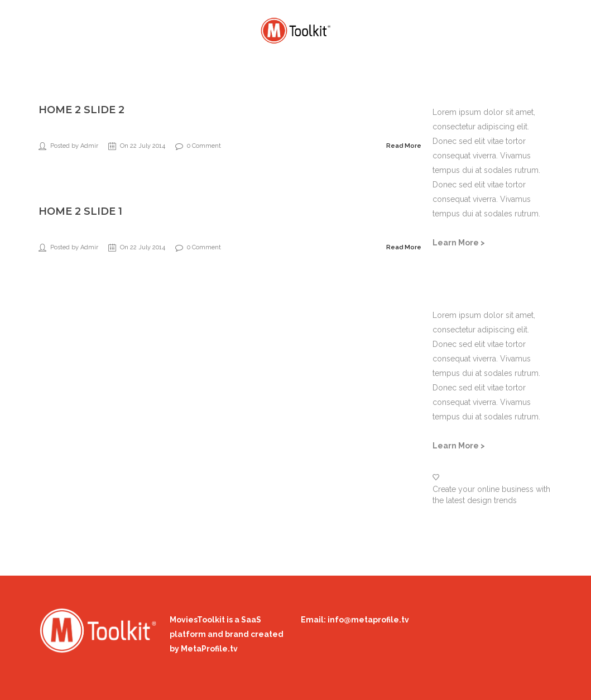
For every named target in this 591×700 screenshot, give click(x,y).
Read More (404, 146)
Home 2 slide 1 (80, 211)
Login (520, 28)
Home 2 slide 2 (81, 110)
